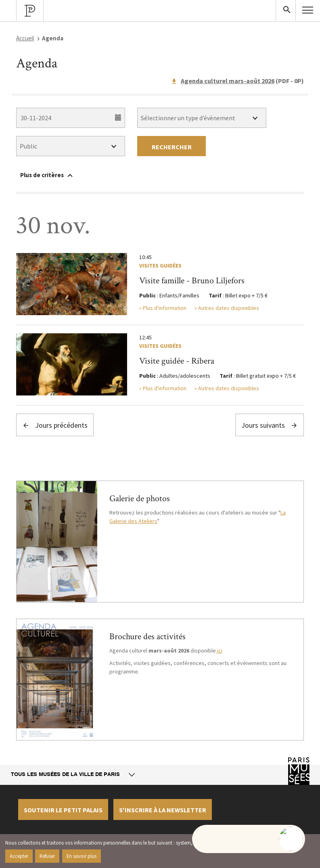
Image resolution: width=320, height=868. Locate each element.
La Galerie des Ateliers (198, 517)
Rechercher (172, 147)
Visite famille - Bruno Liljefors (192, 281)
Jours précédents (55, 425)
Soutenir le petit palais (63, 810)
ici (219, 650)
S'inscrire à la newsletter (163, 810)
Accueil (25, 38)
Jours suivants (270, 425)
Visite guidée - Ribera (177, 361)
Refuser (47, 856)
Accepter (19, 856)
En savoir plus (82, 856)
